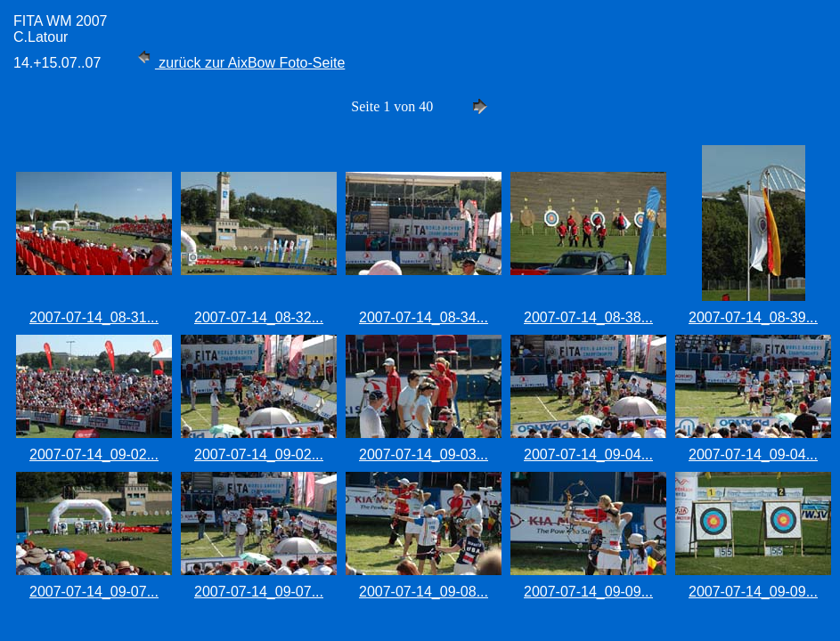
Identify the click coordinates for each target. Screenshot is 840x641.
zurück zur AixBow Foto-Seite (239, 63)
